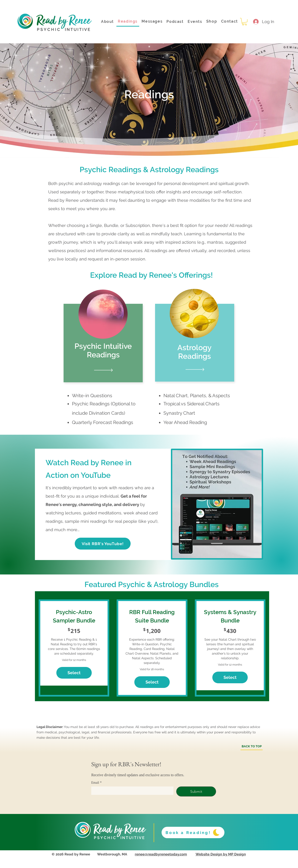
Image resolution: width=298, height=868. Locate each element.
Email (96, 783)
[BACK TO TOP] (252, 747)
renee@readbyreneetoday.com (161, 854)
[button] (244, 22)
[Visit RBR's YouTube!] (103, 544)
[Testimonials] (103, 370)
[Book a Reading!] (193, 832)
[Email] (131, 791)
